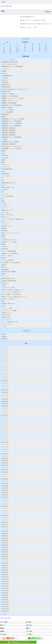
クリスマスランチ (5, 206)
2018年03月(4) (5, 572)
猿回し (3, 301)
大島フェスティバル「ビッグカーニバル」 (11, 233)
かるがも (3, 185)
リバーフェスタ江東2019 (7, 196)
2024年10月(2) (5, 392)
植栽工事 (3, 274)
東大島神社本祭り (5, 174)
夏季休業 (3, 117)
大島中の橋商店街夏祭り (7, 169)
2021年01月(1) (5, 495)
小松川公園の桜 (5, 82)
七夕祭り (3, 237)
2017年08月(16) (5, 588)
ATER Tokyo (4, 80)
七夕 (2, 178)
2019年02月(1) (5, 547)
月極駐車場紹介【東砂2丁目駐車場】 (10, 62)
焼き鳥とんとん (5, 283)
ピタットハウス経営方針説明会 (9, 251)
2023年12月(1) (5, 415)
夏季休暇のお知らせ (6, 92)
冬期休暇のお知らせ (6, 85)
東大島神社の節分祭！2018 (8, 279)
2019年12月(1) (5, 524)
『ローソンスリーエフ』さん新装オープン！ (12, 292)
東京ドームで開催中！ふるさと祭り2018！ (11, 294)
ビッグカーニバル (5, 167)
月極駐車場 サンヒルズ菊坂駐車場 (10, 96)
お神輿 (3, 171)
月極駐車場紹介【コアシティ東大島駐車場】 (12, 137)
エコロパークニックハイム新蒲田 (9, 310)
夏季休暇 (3, 151)
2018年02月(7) (5, 575)
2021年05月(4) (5, 486)
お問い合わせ (29, 625)
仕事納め (3, 160)
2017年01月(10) (5, 604)
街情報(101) (4, 337)
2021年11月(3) (5, 472)
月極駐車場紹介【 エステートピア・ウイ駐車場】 (13, 119)
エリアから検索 (4, 622)
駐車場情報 (4, 71)
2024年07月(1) (5, 399)
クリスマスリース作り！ (7, 324)
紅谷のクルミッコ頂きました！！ (9, 299)
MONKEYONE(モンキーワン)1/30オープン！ (12, 146)
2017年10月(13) (5, 584)
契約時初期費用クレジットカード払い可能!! (11, 149)
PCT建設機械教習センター (8, 76)
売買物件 (2, 628)
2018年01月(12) (5, 577)
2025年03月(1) (5, 381)
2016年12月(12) (5, 607)
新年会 (3, 201)
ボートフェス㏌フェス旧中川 (8, 60)
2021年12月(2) (5, 470)
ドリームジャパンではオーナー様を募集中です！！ (13, 219)
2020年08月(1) (5, 506)
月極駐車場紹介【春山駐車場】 (9, 128)
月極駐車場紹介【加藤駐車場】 (9, 144)
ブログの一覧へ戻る (5, 618)
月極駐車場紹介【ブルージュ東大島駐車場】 (12, 105)
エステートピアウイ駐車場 (8, 110)
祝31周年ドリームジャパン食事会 (9, 242)
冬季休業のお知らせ (6, 317)
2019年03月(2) (5, 545)
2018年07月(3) (5, 563)
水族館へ (3, 235)
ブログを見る (3, 634)
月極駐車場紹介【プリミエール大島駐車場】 (12, 123)
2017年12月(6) (5, 579)
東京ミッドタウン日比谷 (7, 215)
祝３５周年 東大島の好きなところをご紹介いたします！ (15, 89)
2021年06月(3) (5, 483)
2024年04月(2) (5, 406)
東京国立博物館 (5, 269)
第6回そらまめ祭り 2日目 (8, 187)
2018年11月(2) (5, 554)
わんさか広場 (4, 78)
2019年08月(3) (5, 534)
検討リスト (3, 625)
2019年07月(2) (5, 536)
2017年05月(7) (5, 595)
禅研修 (3, 162)
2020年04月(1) (5, 515)
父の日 (3, 180)
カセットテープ (5, 276)
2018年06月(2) (5, 566)
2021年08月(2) (5, 479)
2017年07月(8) (5, 591)
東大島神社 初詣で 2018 (8, 304)
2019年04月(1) (5, 543)
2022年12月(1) (5, 442)
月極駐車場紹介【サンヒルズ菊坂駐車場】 (11, 126)
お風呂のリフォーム (6, 313)
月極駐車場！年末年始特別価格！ (9, 103)
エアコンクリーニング (6, 320)
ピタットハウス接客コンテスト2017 (10, 322)
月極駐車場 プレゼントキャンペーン (10, 101)
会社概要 (2, 631)
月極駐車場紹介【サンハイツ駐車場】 (10, 142)
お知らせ (3, 153)
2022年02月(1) (5, 465)
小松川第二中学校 (5, 315)
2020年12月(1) (5, 497)
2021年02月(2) (5, 493)
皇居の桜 (3, 258)
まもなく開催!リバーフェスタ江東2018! (10, 263)
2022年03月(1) (5, 463)
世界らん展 (4, 267)
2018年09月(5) (5, 559)
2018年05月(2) (5, 568)
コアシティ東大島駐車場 (7, 112)
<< (7, 42)
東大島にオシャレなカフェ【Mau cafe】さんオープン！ (14, 297)
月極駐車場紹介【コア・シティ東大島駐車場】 (12, 66)
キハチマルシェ (5, 165)
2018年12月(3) (5, 552)
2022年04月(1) (5, 461)
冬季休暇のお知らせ (6, 87)
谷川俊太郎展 (4, 249)
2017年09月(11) (5, 586)
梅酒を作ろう (4, 73)
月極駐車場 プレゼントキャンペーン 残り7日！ (13, 98)
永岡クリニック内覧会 (6, 256)
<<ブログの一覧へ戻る (6, 6)
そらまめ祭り (4, 190)
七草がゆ (3, 306)
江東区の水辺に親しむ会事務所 (9, 272)
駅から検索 (29, 622)
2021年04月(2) (5, 488)
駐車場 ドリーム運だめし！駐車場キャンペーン (13, 290)
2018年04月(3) (5, 570)
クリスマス (4, 208)
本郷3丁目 (4, 265)
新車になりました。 (6, 217)
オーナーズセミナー (6, 176)
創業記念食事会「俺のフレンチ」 (9, 183)
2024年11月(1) (5, 390)
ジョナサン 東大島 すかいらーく (10, 64)
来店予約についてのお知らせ (8, 94)
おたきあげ (4, 203)
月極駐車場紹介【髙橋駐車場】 (9, 130)
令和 (2, 192)
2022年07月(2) (5, 454)
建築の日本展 (4, 231)
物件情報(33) (4, 339)
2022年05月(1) (5, 458)
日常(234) (4, 334)
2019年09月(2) (5, 531)
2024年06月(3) (5, 401)
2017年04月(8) (5, 597)
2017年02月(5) (5, 602)
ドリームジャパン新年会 (7, 308)
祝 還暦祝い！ (5, 139)
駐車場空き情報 (5, 114)
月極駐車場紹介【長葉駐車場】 (9, 133)
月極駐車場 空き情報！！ (8, 108)
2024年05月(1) (5, 404)
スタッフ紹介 (29, 631)
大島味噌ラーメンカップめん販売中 (10, 253)
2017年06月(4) (5, 593)
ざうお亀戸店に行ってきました (9, 240)
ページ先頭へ (29, 634)
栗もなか (3, 222)
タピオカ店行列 (5, 158)
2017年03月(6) (5, 600)
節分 (2, 199)
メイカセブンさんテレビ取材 (8, 288)
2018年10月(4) (5, 556)
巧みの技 (3, 285)
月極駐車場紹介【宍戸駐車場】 (9, 135)
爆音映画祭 (4, 228)
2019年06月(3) (5, 538)
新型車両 (3, 244)
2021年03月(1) (5, 490)
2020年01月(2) (5, 522)
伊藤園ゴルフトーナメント (8, 210)
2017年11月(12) (5, 581)
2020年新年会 (5, 155)
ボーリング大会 (5, 212)
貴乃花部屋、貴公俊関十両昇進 (9, 281)
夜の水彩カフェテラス (6, 226)
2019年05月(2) (5, 540)
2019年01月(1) (5, 550)
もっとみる (4, 326)
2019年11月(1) (5, 527)
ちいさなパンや (5, 69)
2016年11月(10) (5, 609)
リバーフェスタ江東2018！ (8, 260)
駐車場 (28, 628)
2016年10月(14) (5, 611)
